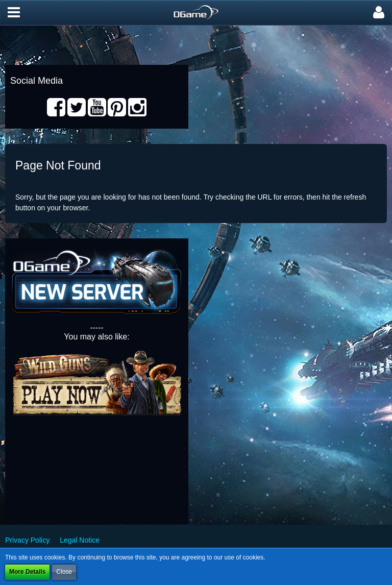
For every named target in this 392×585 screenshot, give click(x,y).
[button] (14, 13)
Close (64, 572)
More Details (27, 572)
